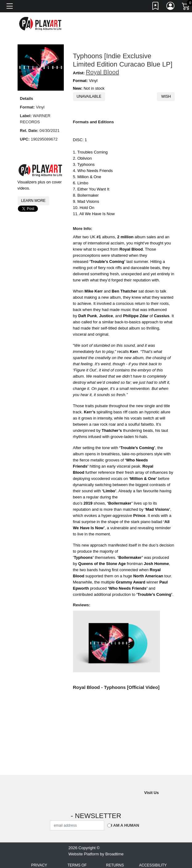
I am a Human (125, 825)
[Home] (41, 24)
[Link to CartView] (186, 6)
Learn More (33, 201)
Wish (166, 96)
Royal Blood (102, 72)
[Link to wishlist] (156, 7)
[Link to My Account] (171, 7)
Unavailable (89, 96)
